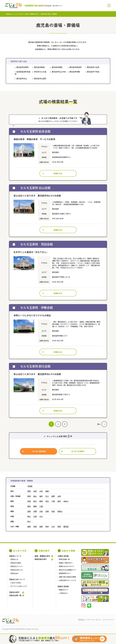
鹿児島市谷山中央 (59, 72)
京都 (35, 511)
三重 (41, 506)
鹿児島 (66, 526)
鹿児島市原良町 (76, 67)
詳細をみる (58, 173)
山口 (41, 516)
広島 (35, 516)
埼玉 (47, 501)
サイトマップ (109, 620)
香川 (29, 521)
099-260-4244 (58, 218)
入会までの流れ (16, 583)
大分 (53, 526)
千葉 (53, 501)
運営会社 (81, 620)
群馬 (41, 501)
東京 (59, 501)
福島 (47, 491)
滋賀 (29, 511)
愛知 (29, 506)
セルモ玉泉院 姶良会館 (35, 131)
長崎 (41, 526)
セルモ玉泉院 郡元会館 (35, 366)
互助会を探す (14, 592)
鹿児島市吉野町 (23, 67)
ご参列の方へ (64, 593)
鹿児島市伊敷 (75, 72)
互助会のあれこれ (17, 570)
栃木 (35, 501)
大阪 (41, 511)
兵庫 (47, 511)
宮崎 (59, 526)
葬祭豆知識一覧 (64, 559)
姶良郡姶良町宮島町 (23, 73)
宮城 (29, 491)
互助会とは (14, 559)
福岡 (29, 526)
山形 (41, 491)
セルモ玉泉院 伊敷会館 (36, 307)
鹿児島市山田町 (40, 79)
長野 (53, 496)
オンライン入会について (19, 586)
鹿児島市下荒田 (93, 72)
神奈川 (66, 501)
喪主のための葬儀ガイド (67, 570)
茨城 (29, 501)
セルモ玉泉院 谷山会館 (35, 188)
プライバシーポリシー (95, 620)
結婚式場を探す (41, 559)
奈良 (53, 511)
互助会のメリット (17, 566)
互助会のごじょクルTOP (14, 14)
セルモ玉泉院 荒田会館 (36, 244)
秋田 (35, 491)
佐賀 (35, 526)
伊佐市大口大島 (40, 72)
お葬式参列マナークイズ (67, 580)
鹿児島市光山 (22, 79)
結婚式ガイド (64, 590)
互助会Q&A (14, 573)
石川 (47, 496)
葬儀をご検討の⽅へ (66, 563)
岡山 (29, 516)
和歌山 (60, 511)
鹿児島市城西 (57, 67)
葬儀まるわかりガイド (67, 566)
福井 (41, 496)
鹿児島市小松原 (93, 67)
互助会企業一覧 (15, 595)
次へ (99, 424)
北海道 (30, 486)
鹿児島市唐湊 (39, 67)
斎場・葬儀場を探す (32, 14)
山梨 (59, 496)
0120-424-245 (58, 162)
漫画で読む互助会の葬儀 (67, 577)
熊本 (47, 526)
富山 (35, 496)
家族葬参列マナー (65, 573)
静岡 (35, 506)
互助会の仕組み (16, 563)
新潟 (29, 496)
